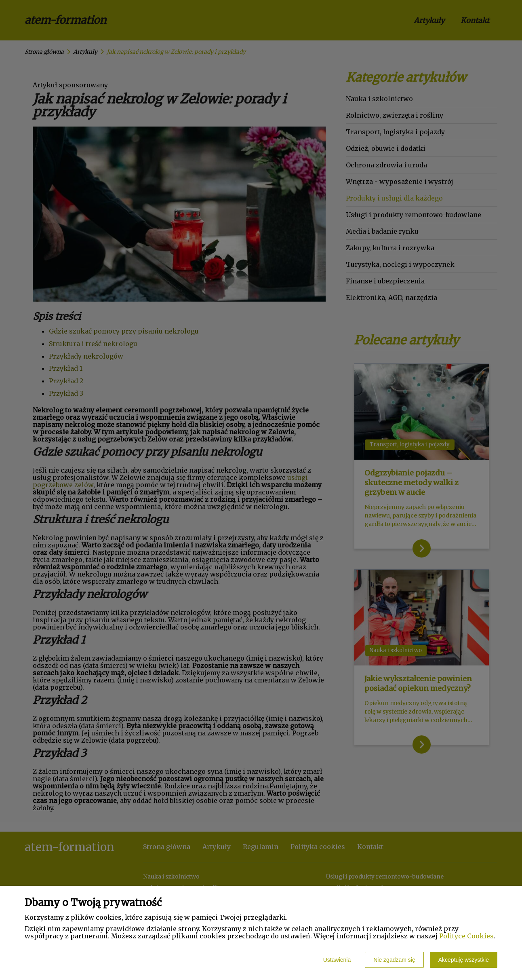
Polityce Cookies (466, 936)
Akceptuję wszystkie (464, 960)
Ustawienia (337, 960)
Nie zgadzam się (394, 960)
